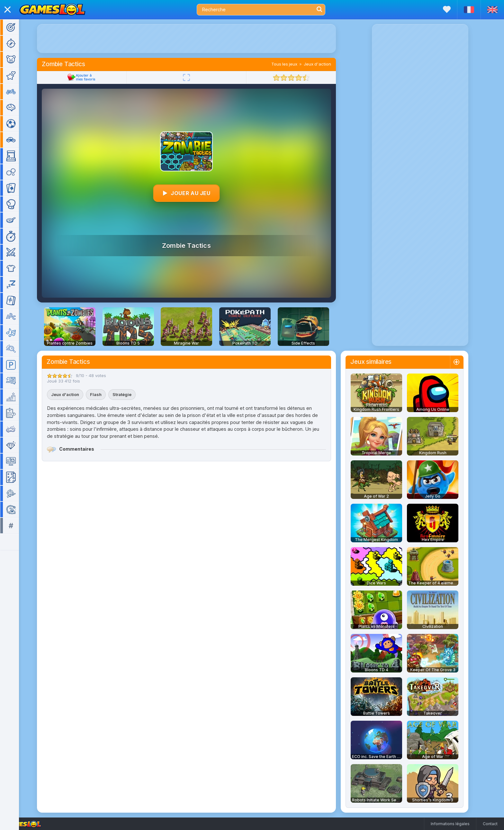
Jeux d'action (326, 64)
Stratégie (131, 394)
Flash (104, 394)
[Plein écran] (195, 77)
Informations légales (450, 824)
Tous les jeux (293, 64)
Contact (490, 824)
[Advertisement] (195, 39)
